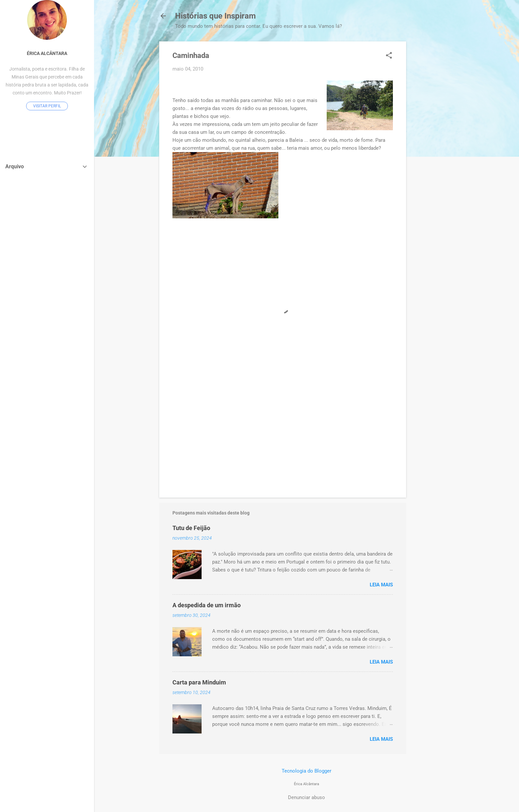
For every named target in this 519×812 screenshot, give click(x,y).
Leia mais (381, 585)
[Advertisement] (433, 141)
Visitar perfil (47, 106)
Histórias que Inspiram (215, 16)
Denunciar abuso (307, 797)
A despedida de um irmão (207, 605)
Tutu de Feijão (191, 528)
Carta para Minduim (199, 682)
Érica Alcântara (47, 53)
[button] (389, 56)
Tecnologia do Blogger (307, 771)
